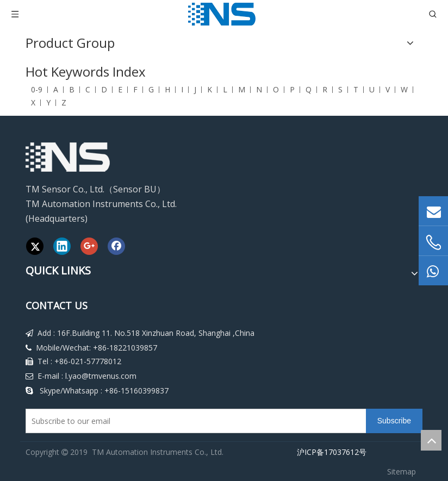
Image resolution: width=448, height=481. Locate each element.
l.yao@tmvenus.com (101, 376)
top (431, 440)
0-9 (37, 89)
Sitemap (402, 471)
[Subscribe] (394, 421)
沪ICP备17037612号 (329, 452)
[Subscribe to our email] (194, 421)
